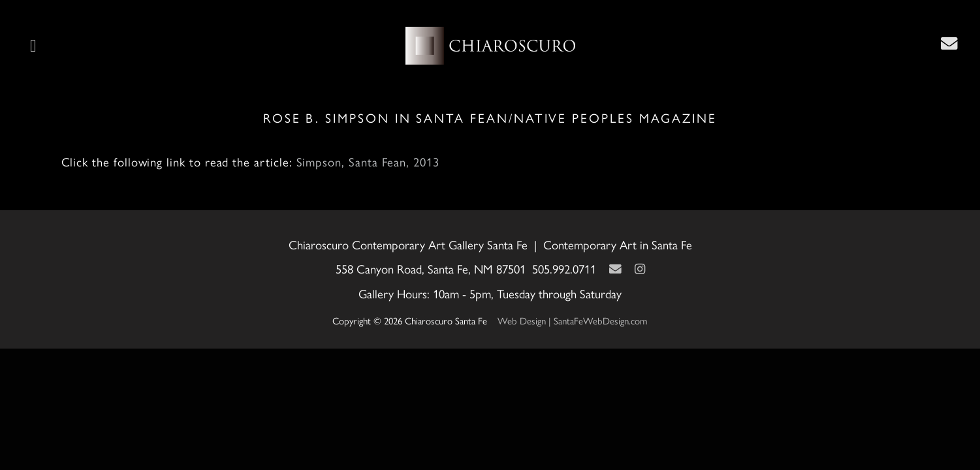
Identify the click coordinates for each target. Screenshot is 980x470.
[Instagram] (640, 269)
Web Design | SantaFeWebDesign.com (573, 321)
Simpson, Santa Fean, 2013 (368, 162)
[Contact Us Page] (949, 44)
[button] (33, 46)
